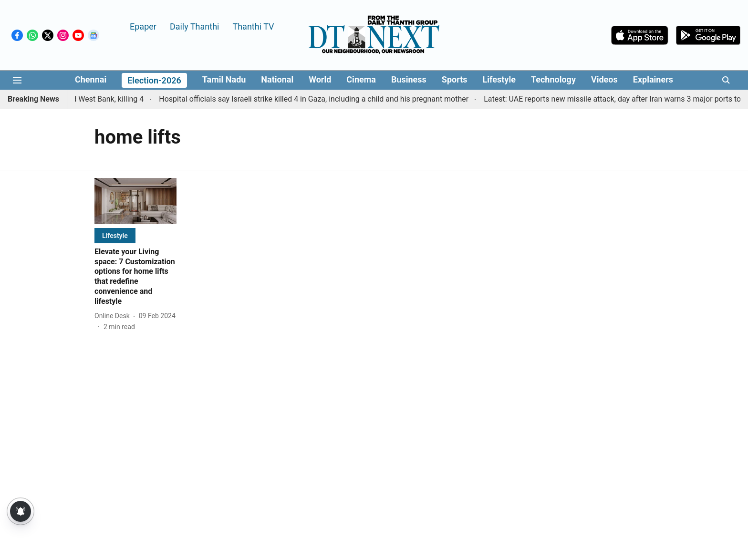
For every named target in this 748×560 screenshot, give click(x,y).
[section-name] (115, 235)
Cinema (361, 79)
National (277, 79)
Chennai (91, 79)
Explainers (653, 79)
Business (409, 79)
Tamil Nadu (224, 79)
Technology (553, 79)
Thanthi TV (253, 26)
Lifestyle (499, 79)
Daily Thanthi (195, 26)
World (320, 79)
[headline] (135, 277)
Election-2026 (154, 80)
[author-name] (114, 316)
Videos (604, 79)
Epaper (143, 26)
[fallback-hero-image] (135, 201)
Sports (455, 79)
